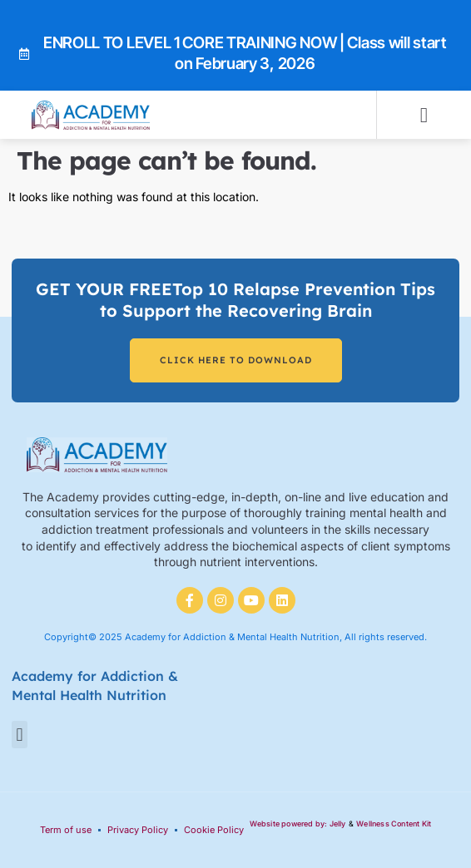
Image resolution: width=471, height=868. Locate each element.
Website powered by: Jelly (298, 824)
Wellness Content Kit (394, 824)
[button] (424, 115)
